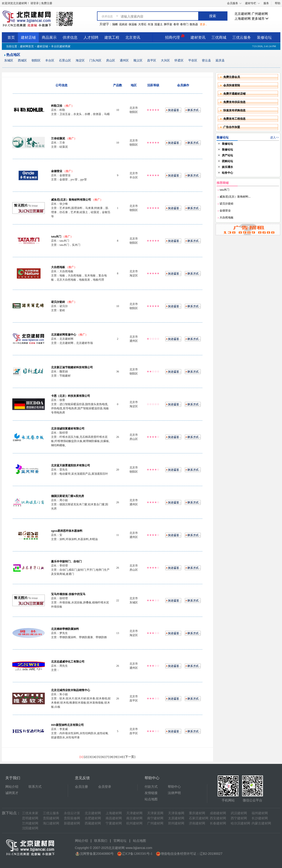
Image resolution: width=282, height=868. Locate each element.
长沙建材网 (260, 818)
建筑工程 (112, 37)
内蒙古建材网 (261, 823)
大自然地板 (58, 267)
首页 (11, 37)
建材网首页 (27, 46)
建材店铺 (28, 37)
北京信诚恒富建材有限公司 (68, 429)
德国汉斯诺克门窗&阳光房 (68, 496)
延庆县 (220, 60)
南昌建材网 (114, 818)
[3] (90, 757)
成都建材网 (218, 813)
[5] (99, 757)
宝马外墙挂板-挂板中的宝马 (68, 594)
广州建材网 (260, 14)
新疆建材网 (72, 823)
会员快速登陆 (232, 85)
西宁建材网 (239, 818)
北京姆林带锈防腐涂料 (65, 629)
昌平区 (152, 60)
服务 (266, 3)
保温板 (133, 24)
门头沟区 (95, 60)
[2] (86, 757)
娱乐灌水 (227, 167)
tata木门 (56, 237)
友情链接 (151, 793)
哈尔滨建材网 (240, 823)
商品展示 (49, 37)
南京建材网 (134, 818)
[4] (94, 757)
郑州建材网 (176, 823)
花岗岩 (123, 24)
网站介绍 (12, 787)
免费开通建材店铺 (234, 94)
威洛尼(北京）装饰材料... (235, 197)
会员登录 (105, 787)
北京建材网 (243, 14)
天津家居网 (155, 813)
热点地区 (13, 55)
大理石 (142, 24)
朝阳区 (36, 60)
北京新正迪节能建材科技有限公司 (72, 367)
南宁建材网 (155, 818)
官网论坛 (120, 841)
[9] (116, 757)
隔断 (115, 24)
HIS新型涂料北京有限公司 (67, 725)
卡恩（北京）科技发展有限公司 (71, 396)
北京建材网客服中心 (64, 335)
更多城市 (260, 19)
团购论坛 (227, 161)
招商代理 (175, 37)
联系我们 (101, 841)
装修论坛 (264, 37)
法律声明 (174, 793)
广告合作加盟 (232, 127)
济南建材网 (197, 823)
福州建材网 (260, 813)
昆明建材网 (30, 818)
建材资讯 (198, 37)
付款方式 (151, 787)
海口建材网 (51, 823)
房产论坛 (227, 155)
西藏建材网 (93, 823)
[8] (112, 757)
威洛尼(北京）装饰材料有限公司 (71, 200)
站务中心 (227, 173)
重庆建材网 (197, 813)
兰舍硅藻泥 (58, 138)
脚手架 (168, 24)
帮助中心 (174, 787)
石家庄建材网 (199, 818)
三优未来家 (30, 813)
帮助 (278, 3)
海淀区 (80, 60)
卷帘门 (184, 24)
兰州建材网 (30, 823)
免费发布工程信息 (234, 119)
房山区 (111, 60)
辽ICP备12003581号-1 (137, 854)
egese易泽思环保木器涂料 (67, 531)
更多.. (203, 24)
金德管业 (57, 171)
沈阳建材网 (30, 828)
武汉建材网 (239, 813)
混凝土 (159, 24)
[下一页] (130, 757)
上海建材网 (243, 19)
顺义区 (138, 60)
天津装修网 (176, 813)
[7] (107, 757)
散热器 (194, 24)
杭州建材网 (134, 823)
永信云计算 (72, 813)
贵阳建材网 (51, 818)
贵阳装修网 (72, 818)
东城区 (9, 60)
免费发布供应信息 (234, 102)
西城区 (22, 60)
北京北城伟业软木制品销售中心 (71, 690)
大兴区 (165, 60)
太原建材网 (176, 818)
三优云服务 (242, 37)
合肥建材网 (93, 818)
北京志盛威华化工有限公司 (68, 662)
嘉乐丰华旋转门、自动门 (66, 561)
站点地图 (151, 799)
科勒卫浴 (57, 106)
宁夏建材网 (114, 823)
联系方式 (35, 787)
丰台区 (50, 60)
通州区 (124, 60)
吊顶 (150, 24)
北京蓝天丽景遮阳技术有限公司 (71, 465)
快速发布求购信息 (234, 110)
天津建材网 (134, 813)
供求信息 (70, 37)
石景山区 (65, 60)
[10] (121, 757)
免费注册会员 (232, 77)
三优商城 (219, 37)
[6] (103, 757)
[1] (81, 757)
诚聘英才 (12, 793)
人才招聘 (91, 37)
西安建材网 (218, 818)
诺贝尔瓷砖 (58, 302)
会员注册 (81, 787)
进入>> (275, 138)
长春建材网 (218, 823)
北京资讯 (133, 37)
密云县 (206, 60)
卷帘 (176, 24)
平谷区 (193, 60)
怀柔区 (179, 60)
